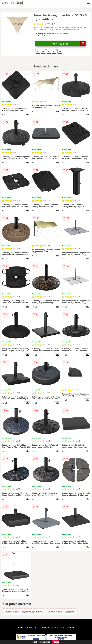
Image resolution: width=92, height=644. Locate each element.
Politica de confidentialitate (47, 627)
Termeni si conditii (25, 627)
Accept (56, 642)
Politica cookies (67, 627)
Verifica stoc (69, 44)
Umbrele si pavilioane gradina (61, 612)
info (27, 114)
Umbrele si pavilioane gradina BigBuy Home (24, 612)
